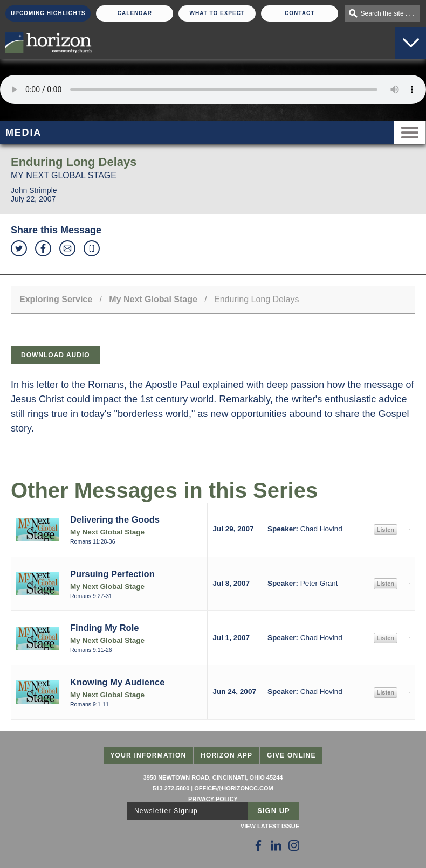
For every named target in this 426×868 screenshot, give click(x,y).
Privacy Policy (213, 799)
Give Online (291, 755)
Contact (300, 13)
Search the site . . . (388, 13)
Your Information (148, 755)
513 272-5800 (171, 788)
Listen (386, 530)
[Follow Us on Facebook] (258, 845)
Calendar (135, 13)
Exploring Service (56, 299)
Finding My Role (104, 628)
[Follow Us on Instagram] (294, 845)
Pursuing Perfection (112, 574)
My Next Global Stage (153, 299)
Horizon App (226, 755)
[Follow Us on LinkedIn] (276, 845)
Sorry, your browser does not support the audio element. (213, 89)
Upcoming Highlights (48, 13)
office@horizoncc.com (233, 788)
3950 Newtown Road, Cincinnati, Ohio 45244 (213, 777)
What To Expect (218, 13)
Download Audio (56, 355)
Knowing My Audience (117, 682)
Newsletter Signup (166, 811)
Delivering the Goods (115, 519)
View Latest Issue (270, 826)
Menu (410, 133)
